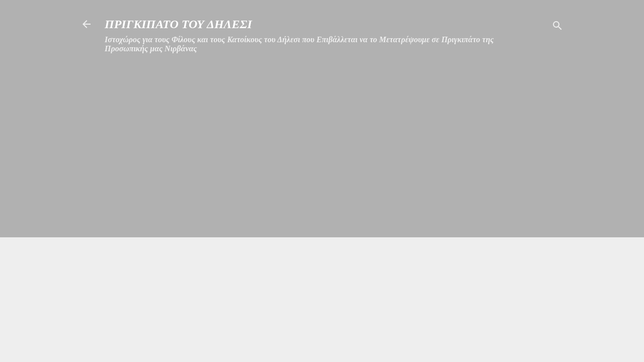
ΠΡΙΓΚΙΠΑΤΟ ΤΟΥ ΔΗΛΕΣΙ (178, 24)
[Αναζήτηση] (557, 27)
